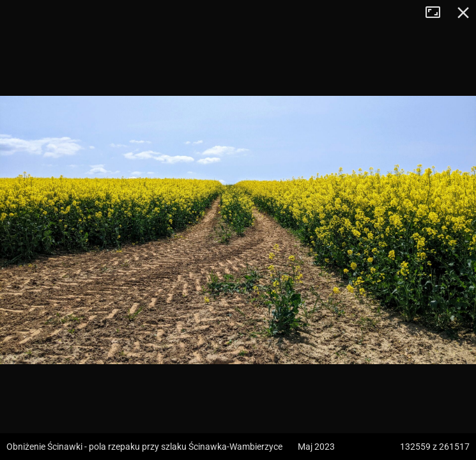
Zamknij (463, 13)
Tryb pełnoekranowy (438, 13)
